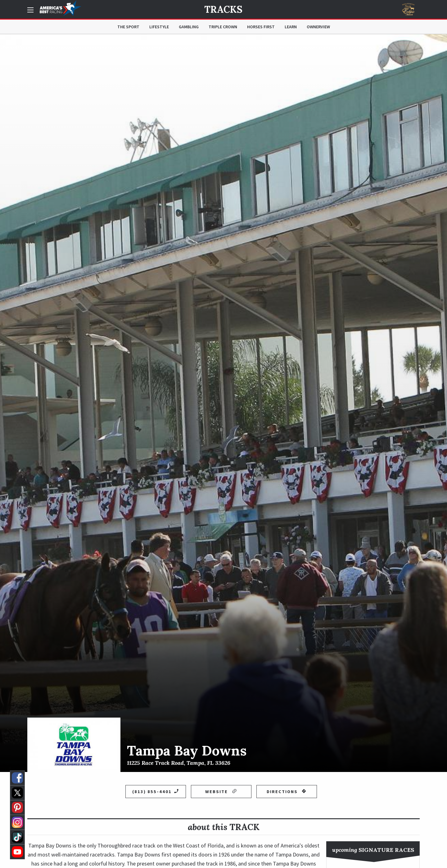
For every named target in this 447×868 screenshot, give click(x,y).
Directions (287, 792)
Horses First (261, 27)
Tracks (223, 9)
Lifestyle (159, 27)
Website (221, 792)
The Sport (128, 27)
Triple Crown (223, 27)
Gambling (189, 27)
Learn (291, 27)
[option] (223, 403)
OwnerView (318, 27)
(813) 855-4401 (156, 792)
